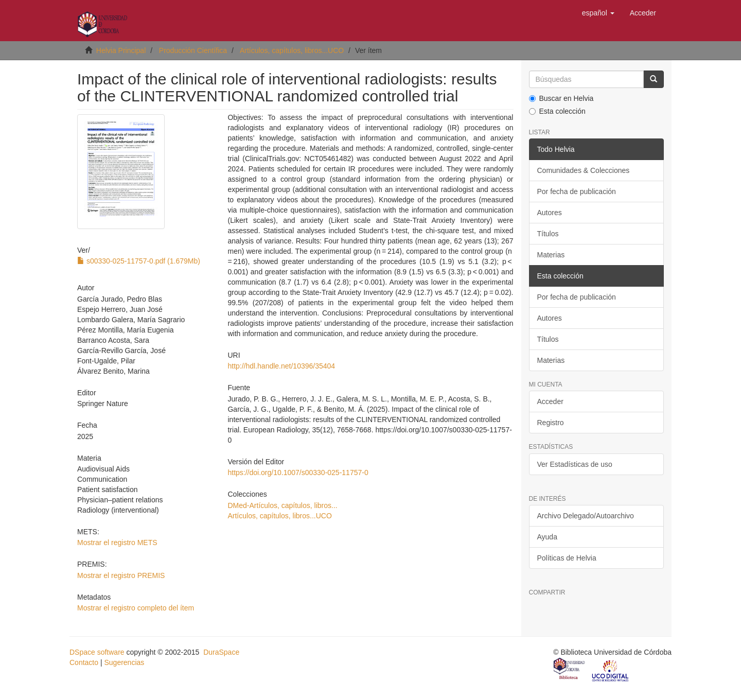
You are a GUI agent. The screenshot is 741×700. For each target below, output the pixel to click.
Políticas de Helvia (567, 558)
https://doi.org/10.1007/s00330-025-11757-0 (298, 472)
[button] (598, 13)
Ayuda (547, 537)
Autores (550, 213)
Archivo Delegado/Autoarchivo (586, 516)
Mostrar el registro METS (117, 542)
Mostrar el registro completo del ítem (136, 608)
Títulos (548, 234)
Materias (551, 255)
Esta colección (557, 111)
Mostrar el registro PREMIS (121, 575)
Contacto (84, 662)
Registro (551, 423)
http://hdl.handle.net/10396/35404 (281, 366)
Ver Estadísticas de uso (575, 464)
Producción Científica (193, 50)
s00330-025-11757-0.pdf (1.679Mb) (139, 261)
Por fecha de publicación (577, 191)
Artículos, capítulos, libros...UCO (292, 50)
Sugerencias (124, 662)
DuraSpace (221, 652)
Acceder (550, 401)
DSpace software (97, 652)
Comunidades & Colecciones (584, 170)
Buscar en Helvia (561, 98)
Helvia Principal (121, 50)
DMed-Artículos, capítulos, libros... (282, 505)
